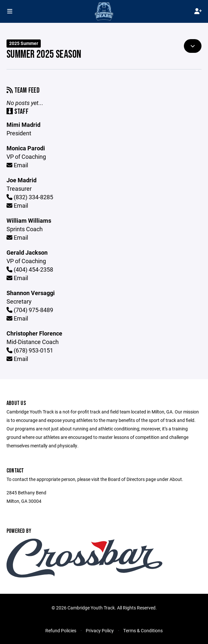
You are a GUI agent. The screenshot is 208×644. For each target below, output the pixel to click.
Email (17, 165)
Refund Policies (61, 630)
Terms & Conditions (143, 630)
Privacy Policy (100, 630)
